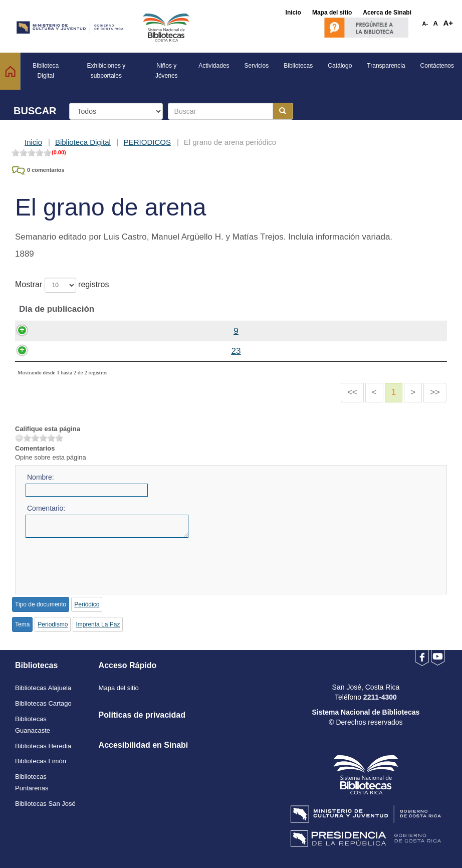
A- (425, 24)
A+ (448, 23)
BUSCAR (35, 111)
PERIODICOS (147, 142)
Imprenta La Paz (98, 624)
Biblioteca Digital (83, 142)
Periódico (87, 604)
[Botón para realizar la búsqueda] (283, 111)
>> (435, 392)
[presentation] (102, 562)
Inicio (33, 142)
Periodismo (53, 624)
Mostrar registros (62, 285)
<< (352, 392)
